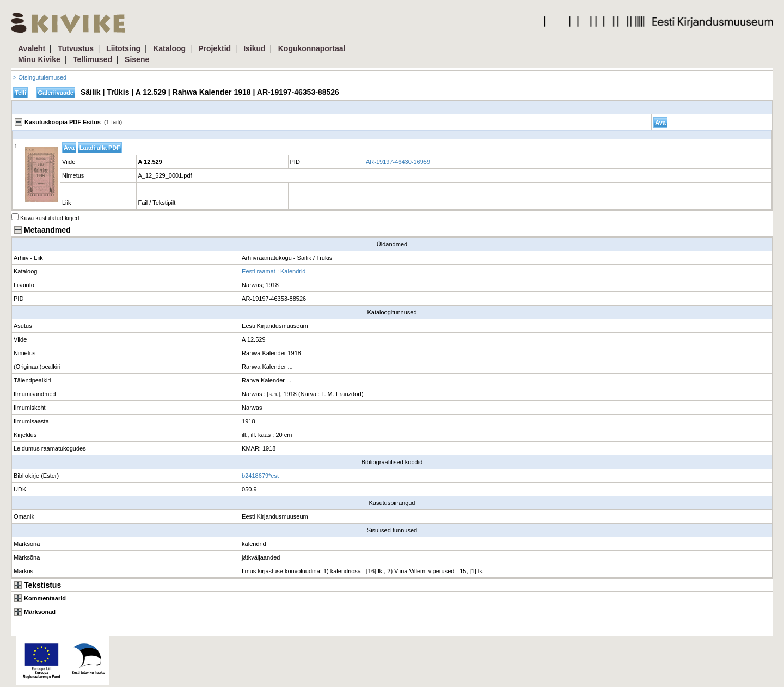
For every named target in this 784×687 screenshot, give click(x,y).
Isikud (254, 48)
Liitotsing (123, 48)
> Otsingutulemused (40, 77)
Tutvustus (76, 48)
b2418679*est (260, 476)
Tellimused (93, 59)
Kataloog (169, 48)
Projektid (215, 48)
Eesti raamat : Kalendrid (274, 271)
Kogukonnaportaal (312, 48)
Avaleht (32, 48)
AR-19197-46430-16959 (398, 162)
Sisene (137, 59)
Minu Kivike (39, 59)
